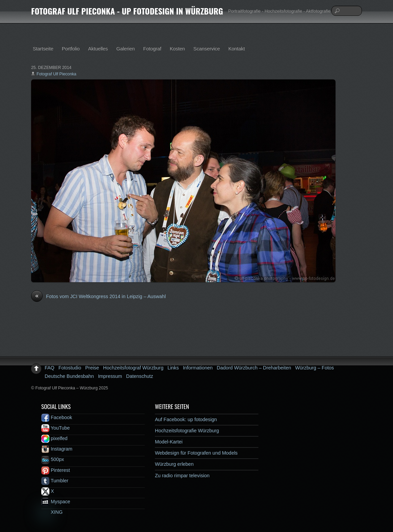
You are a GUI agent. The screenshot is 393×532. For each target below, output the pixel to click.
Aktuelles (98, 49)
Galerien (125, 49)
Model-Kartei (169, 442)
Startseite (43, 49)
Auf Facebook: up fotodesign (186, 419)
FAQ (50, 368)
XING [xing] (52, 512)
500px (53, 459)
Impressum (110, 376)
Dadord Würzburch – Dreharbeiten (254, 368)
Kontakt (237, 49)
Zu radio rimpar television (182, 476)
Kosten (177, 49)
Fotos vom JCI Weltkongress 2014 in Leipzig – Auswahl (98, 297)
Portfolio (71, 49)
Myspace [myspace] (56, 502)
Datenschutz (140, 376)
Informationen (198, 368)
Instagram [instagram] (57, 449)
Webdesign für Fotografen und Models (196, 453)
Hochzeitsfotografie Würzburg (187, 431)
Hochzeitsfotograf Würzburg (133, 368)
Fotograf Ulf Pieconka (56, 74)
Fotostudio (70, 368)
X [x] (48, 491)
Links (173, 368)
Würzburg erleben (174, 464)
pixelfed (54, 438)
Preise (92, 368)
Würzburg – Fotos (315, 368)
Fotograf (152, 49)
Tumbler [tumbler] (55, 481)
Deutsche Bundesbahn (69, 376)
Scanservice (207, 49)
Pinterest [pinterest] (56, 470)
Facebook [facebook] (57, 417)
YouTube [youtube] (55, 428)
